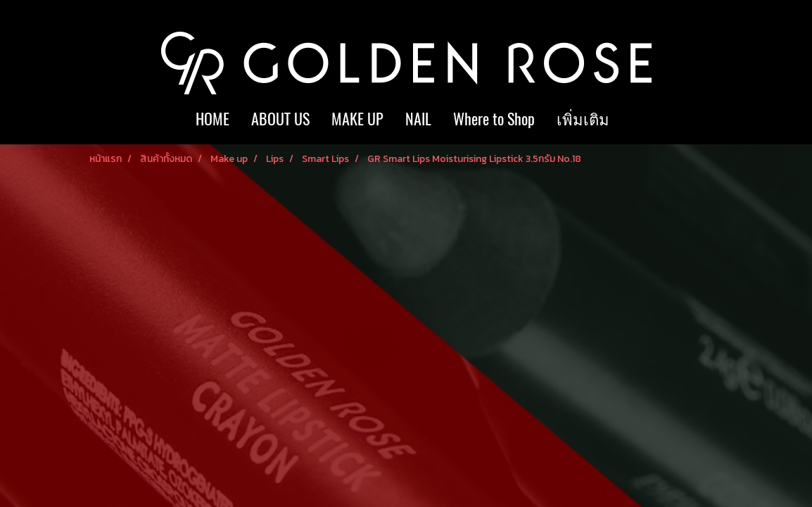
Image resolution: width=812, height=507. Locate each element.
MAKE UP (357, 119)
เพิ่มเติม (583, 119)
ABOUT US (280, 119)
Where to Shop (494, 119)
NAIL (418, 119)
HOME (212, 119)
